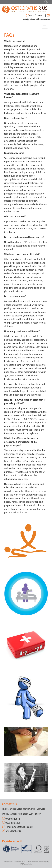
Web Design (43, 862)
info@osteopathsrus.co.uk (36, 19)
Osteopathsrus (13, 831)
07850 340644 (12, 819)
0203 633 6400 (37, 15)
